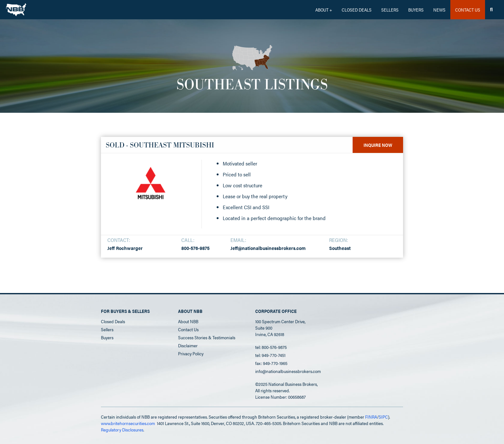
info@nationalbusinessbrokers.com (288, 371)
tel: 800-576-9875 (271, 347)
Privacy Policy (191, 353)
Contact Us (188, 329)
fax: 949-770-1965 (271, 363)
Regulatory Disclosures (122, 430)
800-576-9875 (195, 248)
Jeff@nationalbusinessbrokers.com (268, 248)
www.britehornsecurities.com (128, 423)
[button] (324, 10)
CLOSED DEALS (357, 10)
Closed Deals (113, 321)
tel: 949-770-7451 (270, 355)
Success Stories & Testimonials (207, 337)
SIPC (383, 417)
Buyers (416, 10)
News (439, 10)
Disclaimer (188, 345)
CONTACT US (468, 10)
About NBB (188, 321)
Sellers (390, 10)
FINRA (371, 417)
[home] (16, 8)
